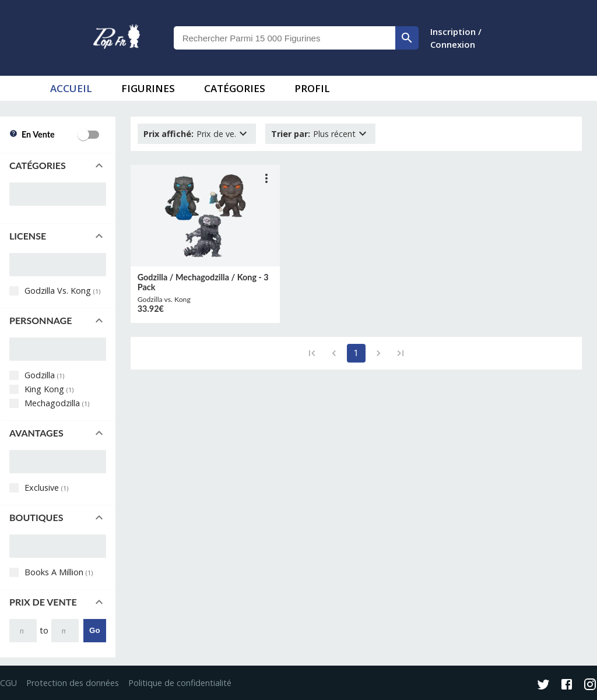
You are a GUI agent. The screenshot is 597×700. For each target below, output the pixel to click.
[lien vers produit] (205, 216)
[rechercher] (407, 38)
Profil (312, 88)
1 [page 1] (356, 353)
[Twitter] (543, 685)
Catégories (235, 88)
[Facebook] (567, 685)
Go (95, 630)
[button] (58, 166)
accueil (71, 88)
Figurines (148, 88)
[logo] (117, 38)
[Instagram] (590, 685)
